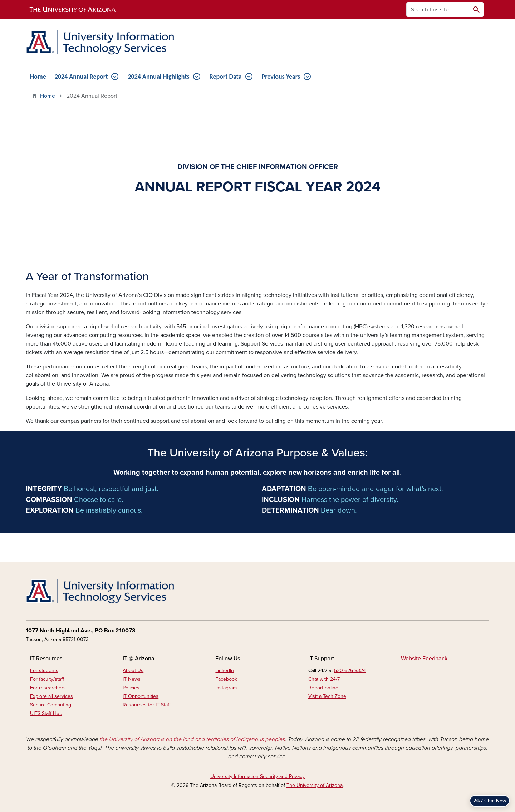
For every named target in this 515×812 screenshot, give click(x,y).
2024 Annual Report (81, 77)
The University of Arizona (315, 785)
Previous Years (281, 77)
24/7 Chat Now (490, 801)
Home (38, 77)
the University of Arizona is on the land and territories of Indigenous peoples (192, 739)
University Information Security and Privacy (257, 776)
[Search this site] (438, 9)
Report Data (226, 77)
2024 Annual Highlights (158, 77)
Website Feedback (424, 659)
